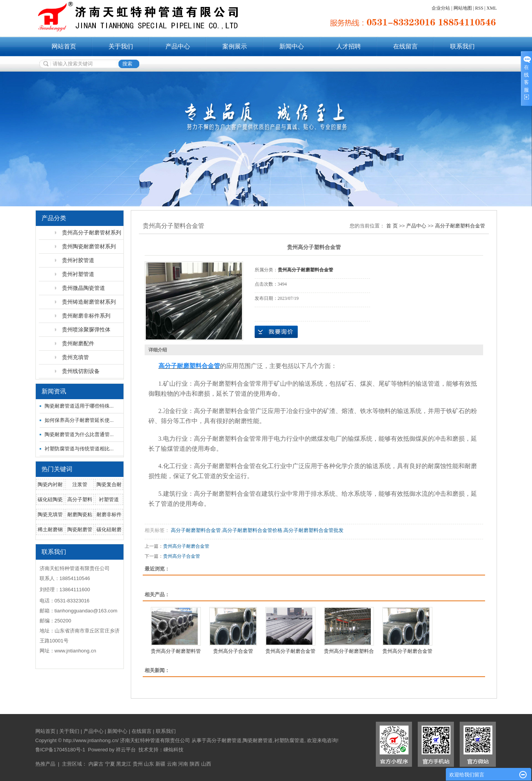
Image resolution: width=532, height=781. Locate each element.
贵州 (138, 764)
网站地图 (463, 8)
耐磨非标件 (109, 514)
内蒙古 (96, 764)
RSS (479, 8)
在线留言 (405, 46)
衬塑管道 (109, 499)
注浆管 (80, 484)
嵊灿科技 (173, 750)
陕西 (195, 764)
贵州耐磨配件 (78, 343)
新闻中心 (292, 46)
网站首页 (64, 46)
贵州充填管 (75, 357)
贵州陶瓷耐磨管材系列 (89, 246)
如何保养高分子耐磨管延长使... (79, 420)
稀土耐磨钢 (50, 529)
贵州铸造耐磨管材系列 (89, 302)
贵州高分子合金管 (182, 556)
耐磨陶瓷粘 (80, 514)
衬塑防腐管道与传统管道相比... (79, 449)
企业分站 (441, 8)
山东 (149, 764)
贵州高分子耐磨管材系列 (92, 232)
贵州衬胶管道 (78, 260)
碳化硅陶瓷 (50, 499)
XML (492, 8)
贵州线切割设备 (81, 371)
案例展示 (235, 46)
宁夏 (110, 764)
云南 (172, 764)
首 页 (392, 226)
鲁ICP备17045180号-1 (60, 750)
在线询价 (276, 332)
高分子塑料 (80, 499)
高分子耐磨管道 (224, 740)
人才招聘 (349, 46)
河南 (183, 764)
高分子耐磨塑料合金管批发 (314, 530)
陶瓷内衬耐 (50, 484)
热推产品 (45, 764)
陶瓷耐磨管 (80, 529)
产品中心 (178, 46)
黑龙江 (124, 764)
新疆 (160, 764)
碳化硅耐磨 (109, 529)
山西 (206, 764)
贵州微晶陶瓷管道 (83, 288)
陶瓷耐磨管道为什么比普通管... (79, 434)
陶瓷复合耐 (109, 484)
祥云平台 (126, 750)
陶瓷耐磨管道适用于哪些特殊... (79, 406)
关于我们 (121, 46)
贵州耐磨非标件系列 (86, 316)
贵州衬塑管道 (78, 274)
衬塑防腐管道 (289, 740)
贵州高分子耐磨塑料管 (176, 651)
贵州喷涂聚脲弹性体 (86, 329)
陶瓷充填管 (50, 514)
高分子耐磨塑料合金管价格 (252, 530)
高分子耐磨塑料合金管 (460, 226)
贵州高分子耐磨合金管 (186, 546)
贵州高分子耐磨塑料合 (349, 651)
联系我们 (462, 46)
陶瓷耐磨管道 (258, 740)
